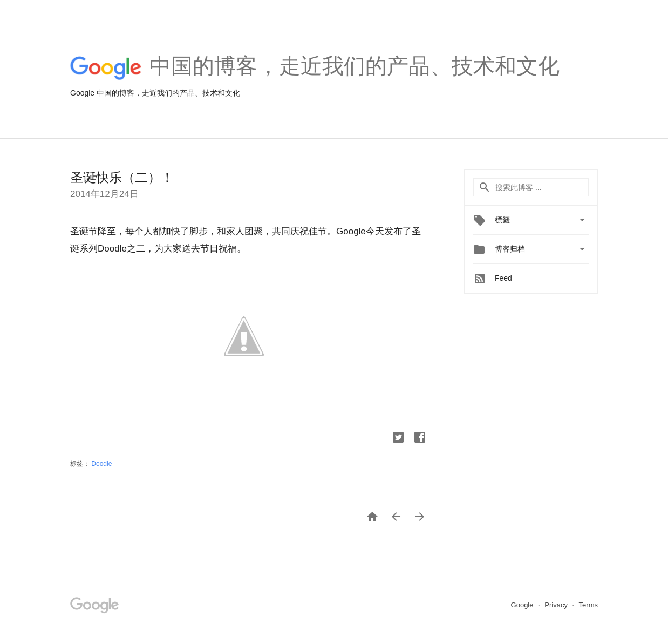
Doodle (101, 464)
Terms (588, 605)
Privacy (557, 605)
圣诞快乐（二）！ (122, 177)
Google (523, 605)
